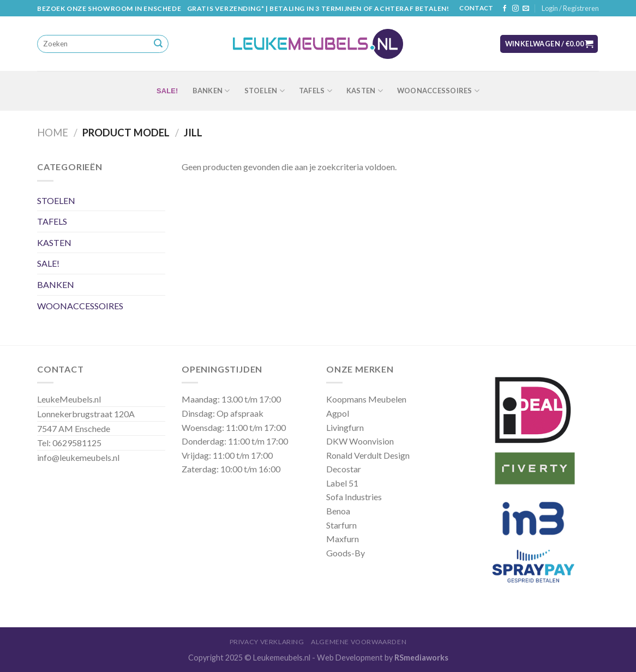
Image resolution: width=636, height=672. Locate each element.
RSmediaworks (421, 658)
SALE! (167, 91)
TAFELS (316, 91)
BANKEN (211, 91)
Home (53, 133)
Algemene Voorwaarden (359, 642)
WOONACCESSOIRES (438, 91)
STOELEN (265, 91)
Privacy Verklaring (267, 642)
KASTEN (365, 91)
